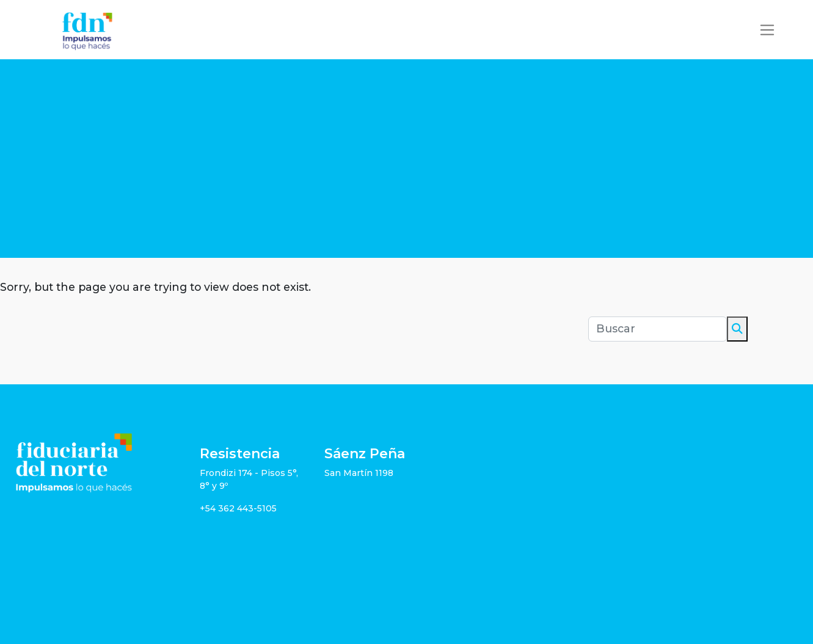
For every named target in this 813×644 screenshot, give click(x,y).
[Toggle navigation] (767, 30)
